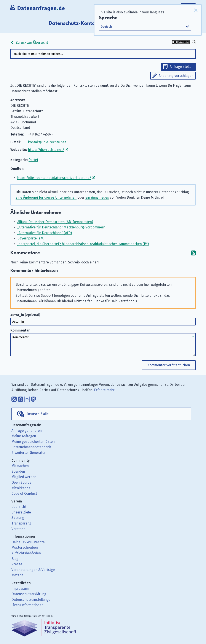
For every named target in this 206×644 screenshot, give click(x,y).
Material (18, 575)
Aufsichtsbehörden (26, 553)
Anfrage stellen (182, 67)
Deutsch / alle (38, 414)
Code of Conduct (24, 493)
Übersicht (19, 507)
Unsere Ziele (21, 512)
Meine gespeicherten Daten (33, 442)
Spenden (18, 471)
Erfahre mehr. (105, 390)
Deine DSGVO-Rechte (28, 542)
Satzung (18, 518)
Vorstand (18, 529)
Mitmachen (20, 466)
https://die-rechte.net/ (46, 150)
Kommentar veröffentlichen (169, 365)
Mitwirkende (21, 488)
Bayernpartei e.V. (30, 238)
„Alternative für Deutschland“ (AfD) (45, 233)
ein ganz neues (97, 197)
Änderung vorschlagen (176, 76)
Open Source (21, 482)
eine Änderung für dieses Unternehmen (46, 197)
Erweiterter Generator (29, 453)
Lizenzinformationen (27, 605)
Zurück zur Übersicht (29, 42)
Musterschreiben (25, 548)
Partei (33, 160)
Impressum (20, 589)
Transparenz (21, 523)
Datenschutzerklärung (29, 594)
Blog (15, 559)
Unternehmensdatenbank (31, 447)
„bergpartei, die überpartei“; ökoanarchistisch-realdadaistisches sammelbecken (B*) (83, 244)
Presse (17, 564)
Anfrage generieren (27, 431)
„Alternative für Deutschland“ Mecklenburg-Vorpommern (61, 227)
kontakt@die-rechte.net (47, 142)
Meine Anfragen (24, 436)
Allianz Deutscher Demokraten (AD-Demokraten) (55, 222)
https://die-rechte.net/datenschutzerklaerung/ (54, 178)
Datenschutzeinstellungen (32, 600)
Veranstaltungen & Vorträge (33, 570)
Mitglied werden (24, 477)
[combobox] (103, 54)
